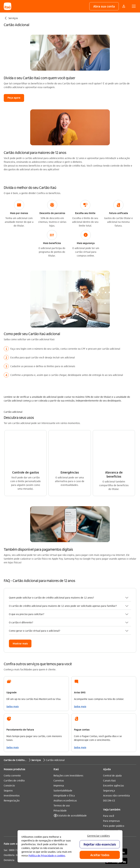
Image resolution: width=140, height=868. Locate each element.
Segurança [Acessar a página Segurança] (109, 722)
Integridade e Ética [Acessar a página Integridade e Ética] (64, 727)
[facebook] (73, 783)
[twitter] (81, 783)
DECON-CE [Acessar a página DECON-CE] (109, 732)
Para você (109, 747)
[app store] (116, 783)
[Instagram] (58, 783)
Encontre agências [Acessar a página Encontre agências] (113, 717)
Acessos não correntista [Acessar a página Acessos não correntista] (116, 727)
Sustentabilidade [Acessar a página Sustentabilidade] (63, 722)
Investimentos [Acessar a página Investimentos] (12, 727)
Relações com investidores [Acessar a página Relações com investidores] (68, 707)
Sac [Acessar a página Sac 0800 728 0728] (6, 781)
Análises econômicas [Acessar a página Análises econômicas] (65, 732)
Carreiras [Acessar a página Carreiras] (59, 712)
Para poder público (114, 757)
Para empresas (111, 752)
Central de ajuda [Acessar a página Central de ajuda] (112, 707)
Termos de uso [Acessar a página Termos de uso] (62, 737)
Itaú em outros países (18, 802)
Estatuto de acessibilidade (72, 747)
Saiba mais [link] (13, 638)
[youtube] (66, 783)
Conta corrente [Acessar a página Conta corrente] (12, 707)
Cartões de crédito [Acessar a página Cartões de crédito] (14, 712)
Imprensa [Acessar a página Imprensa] (59, 717)
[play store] (116, 793)
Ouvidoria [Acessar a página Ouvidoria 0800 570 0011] (9, 786)
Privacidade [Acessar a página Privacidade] (60, 742)
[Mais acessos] (124, 6)
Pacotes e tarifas (113, 762)
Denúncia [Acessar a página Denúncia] (9, 791)
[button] (104, 6)
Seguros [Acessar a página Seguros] (8, 722)
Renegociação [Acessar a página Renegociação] (12, 732)
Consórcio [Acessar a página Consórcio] (9, 717)
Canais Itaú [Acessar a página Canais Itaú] (109, 712)
